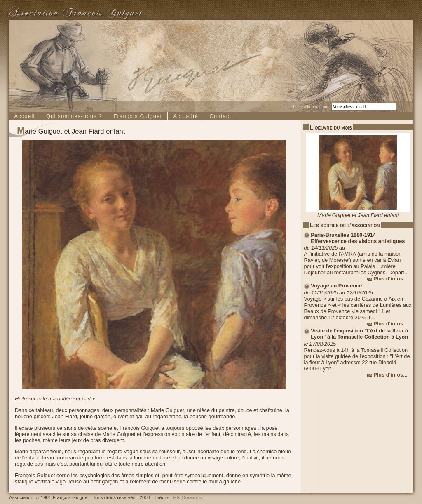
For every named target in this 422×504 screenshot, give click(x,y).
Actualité (186, 116)
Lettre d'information (310, 107)
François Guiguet (138, 116)
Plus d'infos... (390, 279)
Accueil (24, 116)
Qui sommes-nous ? (74, 116)
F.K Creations (188, 497)
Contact (220, 116)
